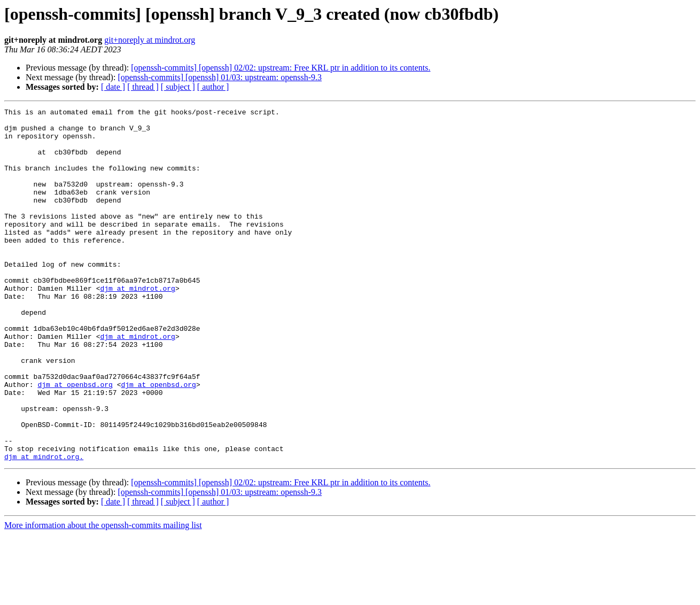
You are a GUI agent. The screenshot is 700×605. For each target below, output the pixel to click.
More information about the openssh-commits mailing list (103, 596)
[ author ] (213, 87)
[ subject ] (178, 87)
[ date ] (113, 87)
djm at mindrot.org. (44, 527)
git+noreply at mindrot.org (150, 40)
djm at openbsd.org (75, 440)
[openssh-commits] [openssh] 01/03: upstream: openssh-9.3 (220, 77)
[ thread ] (143, 87)
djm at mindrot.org (137, 325)
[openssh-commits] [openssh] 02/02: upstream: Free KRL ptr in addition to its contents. (281, 68)
